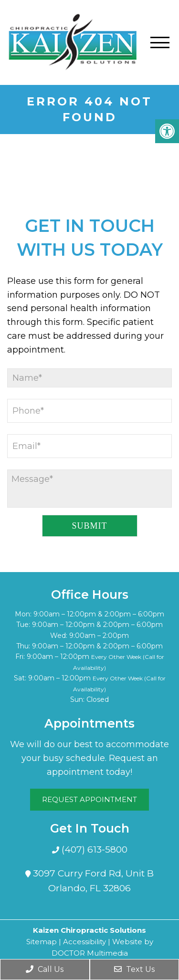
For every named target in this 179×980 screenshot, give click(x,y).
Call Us (45, 969)
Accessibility (84, 942)
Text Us (134, 969)
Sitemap (42, 942)
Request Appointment (89, 799)
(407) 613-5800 (93, 850)
